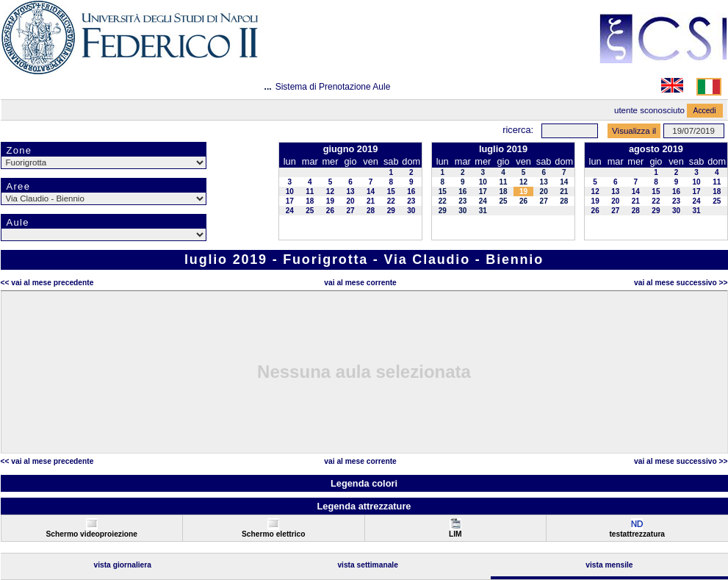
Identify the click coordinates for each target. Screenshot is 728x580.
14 (371, 191)
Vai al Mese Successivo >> (681, 283)
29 (391, 211)
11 (310, 191)
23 (411, 201)
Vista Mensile (609, 565)
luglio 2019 (503, 149)
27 (350, 211)
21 (371, 201)
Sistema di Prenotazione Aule (333, 87)
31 (483, 211)
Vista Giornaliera (122, 565)
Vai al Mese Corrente (360, 283)
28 (371, 211)
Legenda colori (364, 483)
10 (290, 191)
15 (391, 191)
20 (350, 201)
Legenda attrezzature (364, 506)
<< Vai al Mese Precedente (47, 283)
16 (411, 191)
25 (310, 211)
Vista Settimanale (368, 565)
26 (330, 211)
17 (290, 201)
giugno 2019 (351, 149)
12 (330, 191)
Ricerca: (518, 130)
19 (330, 201)
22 (391, 201)
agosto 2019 (656, 149)
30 (411, 211)
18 (310, 201)
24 (290, 211)
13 (350, 191)
